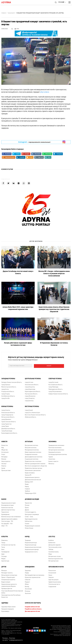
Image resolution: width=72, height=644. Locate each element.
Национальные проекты (32, 477)
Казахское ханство (7, 507)
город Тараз (5, 426)
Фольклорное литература (9, 575)
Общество (5, 450)
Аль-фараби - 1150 (7, 523)
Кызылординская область (9, 433)
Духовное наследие (32, 499)
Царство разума (53, 579)
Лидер (27, 573)
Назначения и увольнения (33, 470)
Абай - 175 (4, 526)
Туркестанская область (9, 422)
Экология (28, 593)
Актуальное (5, 452)
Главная (4, 13)
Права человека (30, 473)
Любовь (51, 549)
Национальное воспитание (33, 547)
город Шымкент (6, 419)
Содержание (52, 586)
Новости (4, 441)
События (28, 579)
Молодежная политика (32, 450)
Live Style (52, 536)
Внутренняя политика (31, 445)
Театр (3, 547)
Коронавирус (5, 611)
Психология (52, 570)
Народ (27, 486)
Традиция (28, 540)
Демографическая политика (34, 457)
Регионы (27, 591)
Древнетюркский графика (9, 519)
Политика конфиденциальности (16, 639)
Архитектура (5, 561)
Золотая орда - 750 (7, 521)
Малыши (4, 570)
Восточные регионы (32, 406)
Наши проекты (6, 461)
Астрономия (52, 573)
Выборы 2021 (29, 482)
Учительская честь (54, 584)
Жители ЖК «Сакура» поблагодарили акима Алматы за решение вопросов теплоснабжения (54, 274)
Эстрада (4, 556)
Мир (3, 447)
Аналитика (52, 459)
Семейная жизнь (54, 552)
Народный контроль (55, 452)
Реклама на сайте (5, 639)
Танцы (3, 542)
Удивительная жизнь (55, 582)
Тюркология (5, 512)
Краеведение (5, 514)
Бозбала (51, 540)
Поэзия (27, 505)
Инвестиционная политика (33, 452)
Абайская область (30, 417)
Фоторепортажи (53, 561)
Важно (4, 499)
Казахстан (5, 445)
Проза (27, 507)
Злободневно (30, 567)
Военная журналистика (56, 558)
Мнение (4, 459)
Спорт (3, 454)
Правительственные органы (33, 468)
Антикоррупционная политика (58, 454)
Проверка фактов (7, 588)
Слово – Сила (29, 517)
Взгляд (27, 586)
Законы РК (28, 475)
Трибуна (27, 491)
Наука (50, 575)
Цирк (3, 554)
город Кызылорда (7, 431)
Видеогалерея (6, 582)
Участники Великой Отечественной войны (12, 592)
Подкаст (27, 582)
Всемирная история (7, 505)
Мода (50, 554)
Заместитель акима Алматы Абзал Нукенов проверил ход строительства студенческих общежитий (54, 309)
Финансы (51, 463)
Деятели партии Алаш (8, 510)
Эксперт (4, 463)
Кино (3, 549)
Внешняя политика (31, 447)
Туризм (51, 457)
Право (27, 484)
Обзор (27, 584)
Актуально (29, 441)
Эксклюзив (28, 589)
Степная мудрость (30, 512)
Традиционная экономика (56, 445)
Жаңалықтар (11, 13)
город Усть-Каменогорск (32, 412)
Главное (27, 489)
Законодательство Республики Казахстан (11, 596)
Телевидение (5, 552)
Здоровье (28, 570)
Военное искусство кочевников (11, 517)
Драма (27, 510)
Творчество (28, 503)
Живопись (5, 540)
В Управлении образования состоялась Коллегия (54, 344)
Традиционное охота (31, 552)
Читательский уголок (55, 547)
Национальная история (8, 503)
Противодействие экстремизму (35, 575)
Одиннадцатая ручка (31, 519)
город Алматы (6, 410)
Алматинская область (8, 412)
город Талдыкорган (7, 415)
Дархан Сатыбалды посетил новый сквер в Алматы (18, 273)
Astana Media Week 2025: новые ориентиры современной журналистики (18, 308)
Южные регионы (7, 406)
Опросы (4, 466)
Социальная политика (32, 459)
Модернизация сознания (32, 526)
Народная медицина (8, 609)
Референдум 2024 (31, 493)
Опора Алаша (29, 528)
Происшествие (6, 470)
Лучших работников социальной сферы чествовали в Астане (18, 344)
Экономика (52, 441)
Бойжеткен (52, 542)
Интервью (4, 457)
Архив (3, 468)
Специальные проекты (8, 579)
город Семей (29, 410)
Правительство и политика (33, 461)
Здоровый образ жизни (8, 607)
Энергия (51, 577)
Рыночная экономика (55, 447)
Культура (5, 536)
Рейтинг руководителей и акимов (35, 463)
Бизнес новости (53, 461)
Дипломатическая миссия (33, 480)
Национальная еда (31, 545)
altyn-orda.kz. (45, 92)
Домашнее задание (55, 545)
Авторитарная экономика (56, 450)
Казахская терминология (33, 577)
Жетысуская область (8, 417)
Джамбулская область (8, 428)
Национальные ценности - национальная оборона (9, 585)
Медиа (3, 558)
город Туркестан (6, 424)
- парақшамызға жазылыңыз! (34, 142)
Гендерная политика (31, 454)
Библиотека (29, 521)
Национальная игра (31, 542)
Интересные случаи (55, 556)
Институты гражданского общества (36, 466)
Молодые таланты (7, 573)
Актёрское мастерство (8, 545)
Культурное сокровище (32, 514)
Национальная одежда (32, 549)
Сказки (27, 523)
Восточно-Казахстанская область (35, 415)
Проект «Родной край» (8, 577)
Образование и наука (56, 567)
